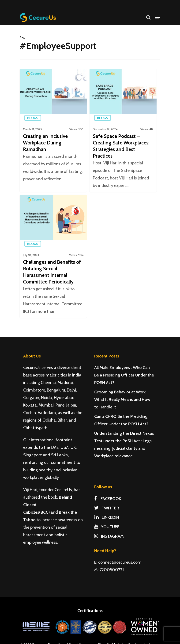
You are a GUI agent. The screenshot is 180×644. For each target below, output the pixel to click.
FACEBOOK (108, 499)
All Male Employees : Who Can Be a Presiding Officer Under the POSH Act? (124, 375)
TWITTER (107, 508)
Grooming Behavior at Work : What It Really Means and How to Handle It (122, 400)
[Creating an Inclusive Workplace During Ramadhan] (53, 130)
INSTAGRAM (109, 536)
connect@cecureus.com (120, 562)
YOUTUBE (107, 527)
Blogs (33, 118)
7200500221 (112, 570)
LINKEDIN (107, 517)
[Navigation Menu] (158, 17)
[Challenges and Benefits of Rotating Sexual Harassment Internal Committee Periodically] (53, 259)
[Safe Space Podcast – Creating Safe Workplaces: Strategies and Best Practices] (123, 130)
